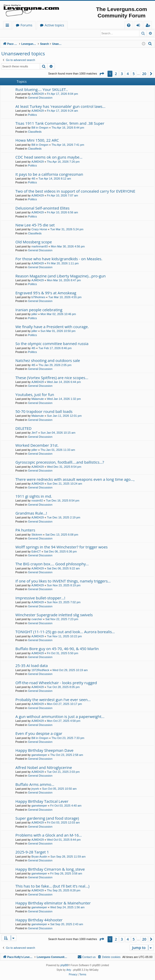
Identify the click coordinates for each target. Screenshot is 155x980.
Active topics (104, 25)
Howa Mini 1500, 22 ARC (37, 140)
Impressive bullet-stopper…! (40, 598)
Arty (69, 970)
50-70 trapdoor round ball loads (44, 412)
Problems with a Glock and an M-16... (49, 835)
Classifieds (35, 132)
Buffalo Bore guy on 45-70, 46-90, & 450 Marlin (57, 649)
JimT (34, 433)
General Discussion (40, 98)
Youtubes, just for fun (35, 395)
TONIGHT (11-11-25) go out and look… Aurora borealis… (65, 632)
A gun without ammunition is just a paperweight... (60, 717)
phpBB (64, 966)
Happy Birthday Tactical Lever (42, 801)
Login (10, 33)
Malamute (37, 399)
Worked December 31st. (37, 445)
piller (34, 314)
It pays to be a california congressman (49, 174)
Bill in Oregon (40, 128)
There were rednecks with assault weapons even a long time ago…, (75, 479)
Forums (76, 25)
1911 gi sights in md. (34, 496)
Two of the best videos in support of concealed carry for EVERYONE (75, 191)
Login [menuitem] (139, 26)
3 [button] (122, 74)
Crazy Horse (39, 230)
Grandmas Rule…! (31, 513)
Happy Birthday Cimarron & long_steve (50, 869)
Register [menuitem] (149, 26)
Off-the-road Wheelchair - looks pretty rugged (56, 683)
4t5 (33, 179)
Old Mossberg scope (34, 242)
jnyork (35, 789)
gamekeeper (39, 755)
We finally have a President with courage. (52, 327)
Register (27, 33)
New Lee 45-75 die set (35, 225)
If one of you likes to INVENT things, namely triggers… (63, 581)
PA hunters (25, 530)
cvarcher (37, 619)
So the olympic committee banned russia (52, 344)
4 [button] (128, 74)
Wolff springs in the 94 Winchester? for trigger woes (61, 547)
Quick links (8, 26)
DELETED (23, 429)
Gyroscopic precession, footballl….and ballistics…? (60, 462)
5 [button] (134, 74)
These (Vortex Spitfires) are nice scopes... (52, 378)
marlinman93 (40, 247)
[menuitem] (129, 25)
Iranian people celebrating (39, 310)
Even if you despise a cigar (39, 734)
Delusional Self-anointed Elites (42, 208)
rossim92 (37, 501)
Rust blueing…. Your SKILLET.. (42, 90)
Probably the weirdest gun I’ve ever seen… (53, 700)
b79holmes (38, 297)
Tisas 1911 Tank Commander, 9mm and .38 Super (60, 123)
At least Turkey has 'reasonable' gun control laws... (60, 107)
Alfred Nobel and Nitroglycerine (44, 768)
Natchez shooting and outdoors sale (48, 361)
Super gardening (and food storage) (47, 818)
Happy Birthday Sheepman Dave (44, 750)
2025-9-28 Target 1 (32, 852)
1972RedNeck (40, 670)
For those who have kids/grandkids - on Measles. (59, 259)
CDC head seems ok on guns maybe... (49, 157)
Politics (32, 115)
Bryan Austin (39, 857)
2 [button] (116, 74)
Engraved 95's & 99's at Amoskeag (46, 293)
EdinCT (36, 552)
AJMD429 (37, 94)
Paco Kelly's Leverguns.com (37, 25)
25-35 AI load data (32, 666)
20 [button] (144, 74)
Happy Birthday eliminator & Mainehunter (53, 903)
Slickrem (37, 535)
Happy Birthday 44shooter (39, 920)
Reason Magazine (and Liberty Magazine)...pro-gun (61, 276)
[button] (102, 74)
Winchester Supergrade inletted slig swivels (54, 615)
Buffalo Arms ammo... (35, 785)
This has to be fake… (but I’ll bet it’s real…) (52, 886)
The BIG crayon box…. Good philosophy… (52, 564)
